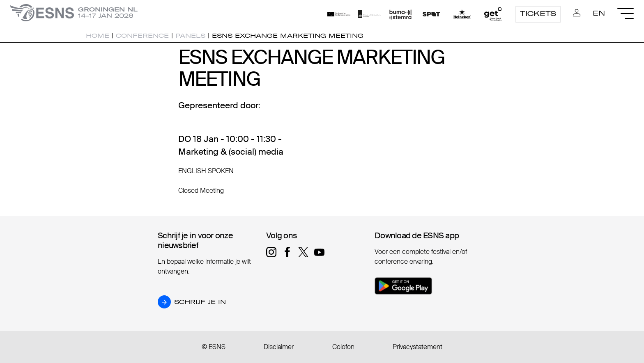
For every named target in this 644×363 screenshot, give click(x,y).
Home (98, 36)
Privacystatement (417, 347)
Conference (142, 36)
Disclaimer (279, 347)
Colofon (343, 347)
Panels (190, 36)
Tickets (538, 14)
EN (599, 13)
